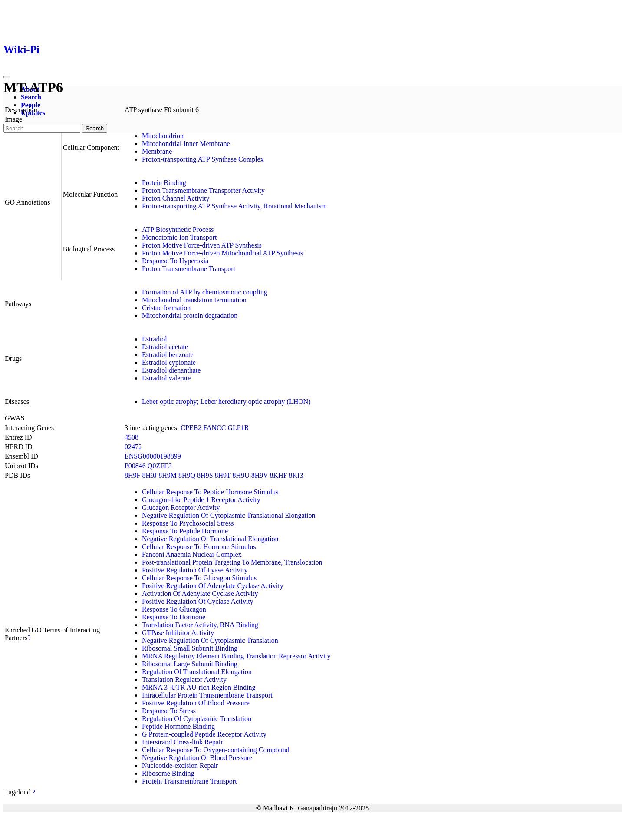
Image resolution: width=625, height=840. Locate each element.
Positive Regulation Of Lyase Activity (195, 570)
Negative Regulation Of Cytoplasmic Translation (210, 640)
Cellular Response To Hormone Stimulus (199, 547)
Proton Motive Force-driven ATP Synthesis (202, 245)
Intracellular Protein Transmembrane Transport (207, 695)
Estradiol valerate (166, 378)
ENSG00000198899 (153, 456)
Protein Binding (164, 183)
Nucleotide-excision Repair (180, 766)
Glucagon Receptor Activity (181, 508)
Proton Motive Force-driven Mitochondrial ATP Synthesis (222, 253)
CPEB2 (191, 428)
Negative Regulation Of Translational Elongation (210, 539)
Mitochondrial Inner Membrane (186, 144)
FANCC (214, 428)
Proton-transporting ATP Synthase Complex (203, 159)
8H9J (149, 475)
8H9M (168, 475)
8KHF (279, 475)
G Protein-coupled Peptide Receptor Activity (204, 734)
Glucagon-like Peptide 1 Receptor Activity (201, 500)
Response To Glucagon (174, 609)
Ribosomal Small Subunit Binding (190, 648)
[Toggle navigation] (7, 77)
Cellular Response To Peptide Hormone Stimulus (210, 492)
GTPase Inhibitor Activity (178, 633)
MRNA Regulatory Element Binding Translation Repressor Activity (236, 656)
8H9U (241, 475)
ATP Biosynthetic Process (178, 230)
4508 (132, 437)
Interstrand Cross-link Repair (183, 742)
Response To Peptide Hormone (185, 531)
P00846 (135, 466)
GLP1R (238, 428)
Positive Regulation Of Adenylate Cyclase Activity (213, 586)
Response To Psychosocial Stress (188, 523)
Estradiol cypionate (169, 362)
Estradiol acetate (165, 347)
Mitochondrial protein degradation (190, 316)
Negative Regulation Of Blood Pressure (197, 758)
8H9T (223, 475)
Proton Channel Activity (176, 198)
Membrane (157, 151)
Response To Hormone (174, 617)
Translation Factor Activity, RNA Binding (200, 625)
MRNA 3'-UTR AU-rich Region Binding (199, 687)
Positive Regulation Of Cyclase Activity (198, 601)
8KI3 (296, 475)
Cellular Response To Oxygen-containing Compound (216, 750)
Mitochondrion (163, 136)
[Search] (42, 128)
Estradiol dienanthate (171, 370)
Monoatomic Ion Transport (179, 237)
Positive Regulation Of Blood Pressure (196, 703)
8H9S (205, 475)
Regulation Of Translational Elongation (197, 672)
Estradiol (155, 339)
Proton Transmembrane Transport (189, 269)
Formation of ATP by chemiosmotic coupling (205, 292)
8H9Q (187, 475)
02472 (133, 447)
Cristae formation (166, 308)
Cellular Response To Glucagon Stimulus (199, 578)
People (31, 105)
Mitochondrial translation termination (194, 300)
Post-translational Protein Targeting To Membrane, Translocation (232, 562)
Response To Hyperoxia (175, 261)
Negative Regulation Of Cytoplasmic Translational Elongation (229, 515)
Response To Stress (169, 711)
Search (31, 97)
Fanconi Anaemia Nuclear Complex (192, 554)
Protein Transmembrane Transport (189, 781)
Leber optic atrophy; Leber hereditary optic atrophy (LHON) (226, 402)
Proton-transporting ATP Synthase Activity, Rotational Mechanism (234, 206)
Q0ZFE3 (160, 466)
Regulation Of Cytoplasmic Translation (197, 719)
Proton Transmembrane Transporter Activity (203, 190)
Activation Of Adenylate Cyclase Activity (200, 594)
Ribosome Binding (168, 773)
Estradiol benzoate (168, 355)
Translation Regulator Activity (184, 680)
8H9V (260, 475)
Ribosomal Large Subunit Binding (190, 664)
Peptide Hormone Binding (178, 726)
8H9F (132, 475)
